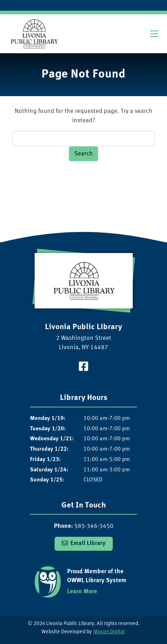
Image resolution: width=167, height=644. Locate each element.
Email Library (88, 543)
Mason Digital (109, 632)
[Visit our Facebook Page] (83, 368)
